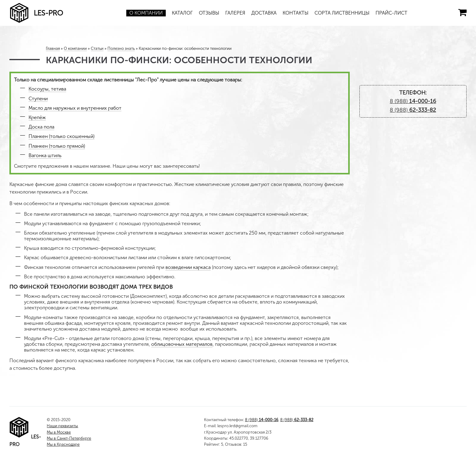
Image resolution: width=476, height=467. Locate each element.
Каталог (182, 13)
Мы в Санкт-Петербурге (69, 438)
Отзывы (209, 13)
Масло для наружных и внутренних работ (75, 108)
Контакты (296, 13)
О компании (146, 13)
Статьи (97, 48)
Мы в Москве (59, 432)
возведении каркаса (188, 267)
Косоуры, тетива (47, 89)
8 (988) (413, 101)
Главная (53, 48)
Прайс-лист (391, 13)
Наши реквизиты (62, 426)
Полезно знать (121, 48)
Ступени (38, 99)
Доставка (264, 13)
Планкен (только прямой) (57, 146)
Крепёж (37, 117)
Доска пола (41, 127)
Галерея (235, 13)
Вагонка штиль (45, 155)
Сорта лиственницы (342, 13)
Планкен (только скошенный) (61, 136)
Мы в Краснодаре (63, 444)
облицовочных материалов (182, 344)
